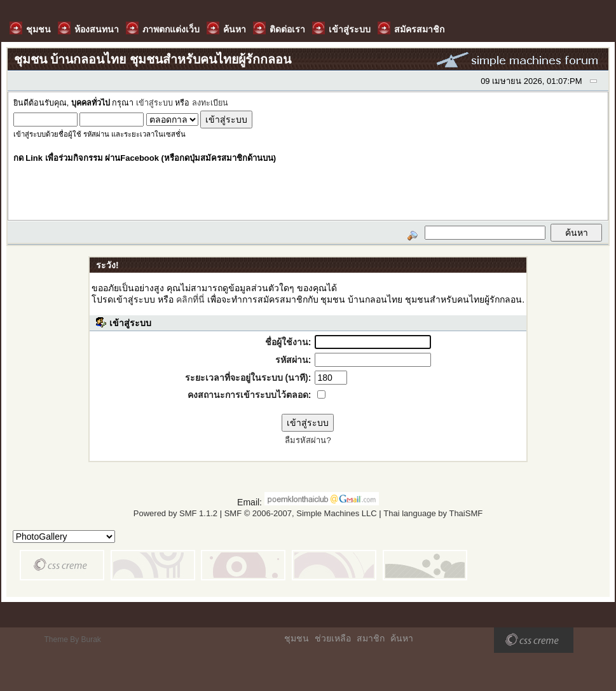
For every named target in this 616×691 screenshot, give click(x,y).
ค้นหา (402, 638)
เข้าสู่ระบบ (154, 103)
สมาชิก (371, 638)
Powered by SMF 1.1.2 (175, 513)
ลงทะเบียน (210, 103)
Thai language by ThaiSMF (433, 513)
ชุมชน (297, 638)
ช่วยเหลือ (333, 638)
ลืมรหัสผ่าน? (308, 440)
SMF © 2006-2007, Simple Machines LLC (301, 513)
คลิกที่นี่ (190, 299)
